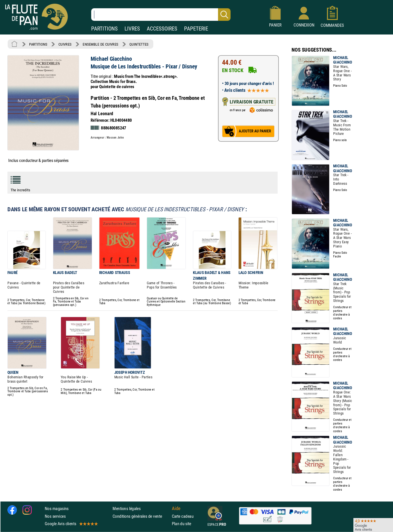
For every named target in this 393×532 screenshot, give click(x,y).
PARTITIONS (104, 29)
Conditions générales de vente (141, 516)
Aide (176, 509)
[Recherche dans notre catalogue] (161, 15)
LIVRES (132, 29)
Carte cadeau (183, 516)
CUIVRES (65, 44)
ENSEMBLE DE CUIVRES (100, 44)
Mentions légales (127, 509)
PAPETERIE (196, 29)
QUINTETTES (139, 44)
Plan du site (182, 524)
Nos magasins (57, 509)
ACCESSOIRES (162, 29)
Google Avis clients (71, 524)
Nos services (55, 516)
